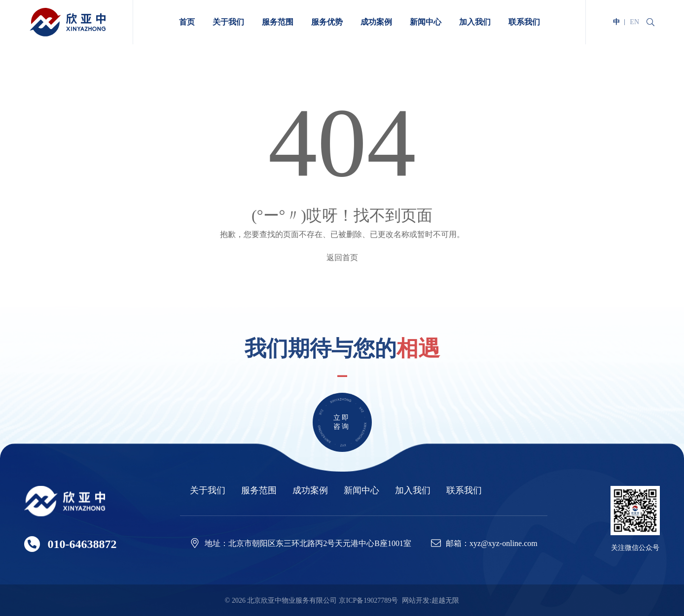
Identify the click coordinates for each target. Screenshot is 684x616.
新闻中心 (361, 491)
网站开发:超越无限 (431, 600)
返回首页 (342, 257)
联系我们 (464, 491)
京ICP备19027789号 (368, 600)
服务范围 (259, 491)
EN (634, 22)
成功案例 (310, 491)
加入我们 (413, 491)
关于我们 (208, 491)
